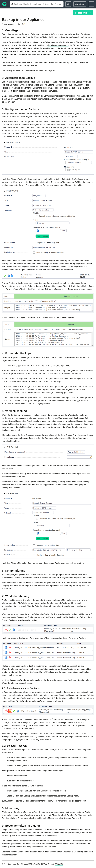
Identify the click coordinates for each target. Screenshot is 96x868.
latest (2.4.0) (79, 4)
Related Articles (82, 13)
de (68, 4)
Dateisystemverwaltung (59, 45)
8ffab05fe (59, 864)
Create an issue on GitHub (12, 24)
